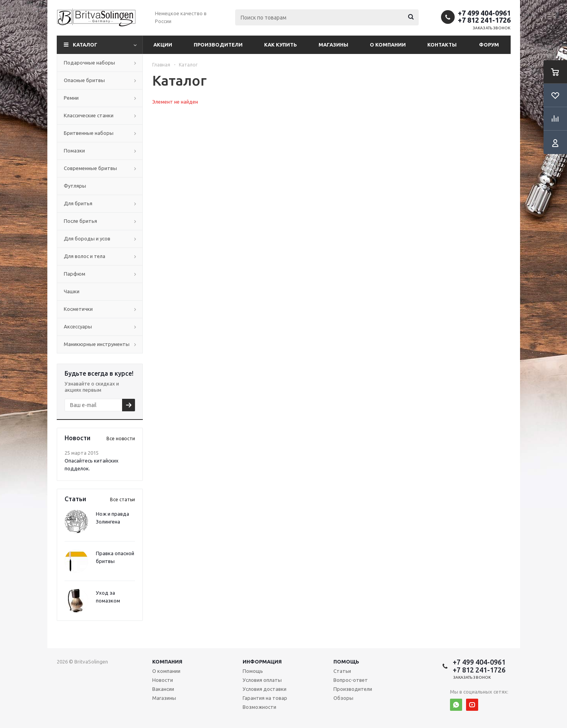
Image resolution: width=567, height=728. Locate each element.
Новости (163, 680)
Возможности (259, 707)
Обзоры (343, 698)
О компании (388, 45)
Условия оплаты (262, 680)
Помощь (346, 662)
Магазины (333, 45)
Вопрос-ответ (351, 680)
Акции (163, 45)
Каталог (85, 45)
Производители (218, 45)
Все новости (121, 438)
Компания (167, 662)
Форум (489, 45)
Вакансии (163, 689)
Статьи (342, 671)
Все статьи (122, 499)
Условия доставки (265, 689)
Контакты (442, 45)
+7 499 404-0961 (484, 13)
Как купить (281, 45)
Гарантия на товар (265, 698)
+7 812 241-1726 (484, 20)
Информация (262, 662)
